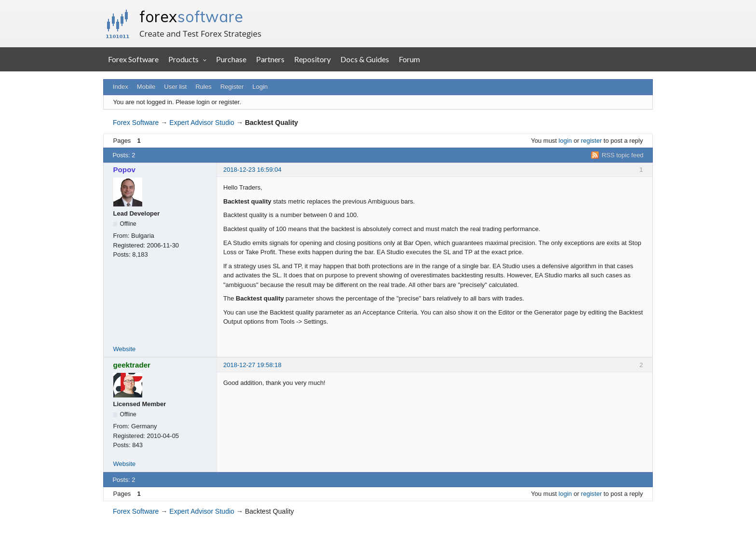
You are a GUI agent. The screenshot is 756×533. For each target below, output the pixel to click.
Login (260, 87)
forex (191, 16)
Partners (270, 59)
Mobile (146, 87)
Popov (124, 170)
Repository (312, 59)
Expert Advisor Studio (202, 123)
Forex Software (133, 59)
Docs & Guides (365, 59)
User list (175, 87)
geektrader (132, 365)
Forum (409, 59)
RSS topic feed (623, 155)
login (565, 141)
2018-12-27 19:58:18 (252, 365)
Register (232, 87)
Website (125, 349)
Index (121, 87)
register (591, 141)
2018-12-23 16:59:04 (252, 170)
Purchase (231, 59)
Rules (203, 87)
